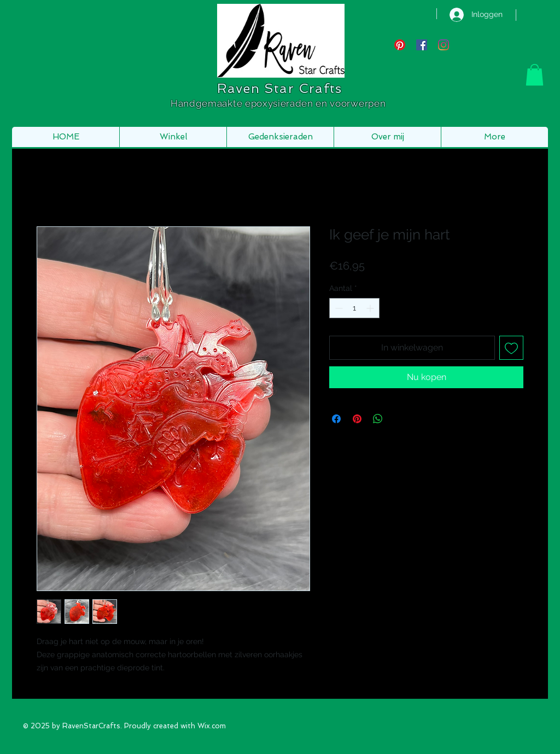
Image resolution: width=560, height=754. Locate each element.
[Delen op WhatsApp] (378, 419)
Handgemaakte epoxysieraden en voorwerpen (279, 103)
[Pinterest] (400, 45)
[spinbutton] (354, 308)
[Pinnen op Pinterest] (357, 419)
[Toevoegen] (511, 348)
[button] (535, 75)
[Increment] (371, 308)
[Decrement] (338, 308)
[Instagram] (444, 45)
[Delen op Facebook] (336, 419)
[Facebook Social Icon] (422, 45)
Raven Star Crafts (279, 88)
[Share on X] (399, 419)
